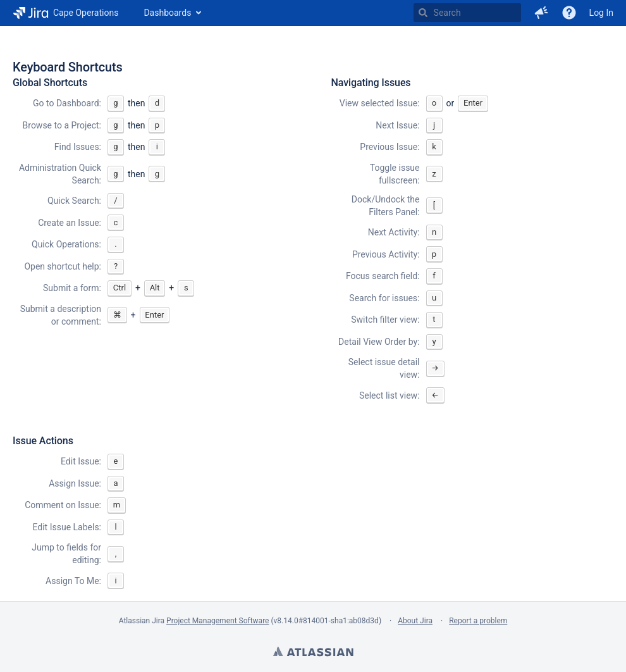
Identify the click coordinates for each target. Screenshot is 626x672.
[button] (541, 13)
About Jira (415, 621)
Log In (601, 13)
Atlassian (313, 653)
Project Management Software (218, 621)
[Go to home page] (65, 13)
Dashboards (167, 13)
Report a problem (478, 621)
